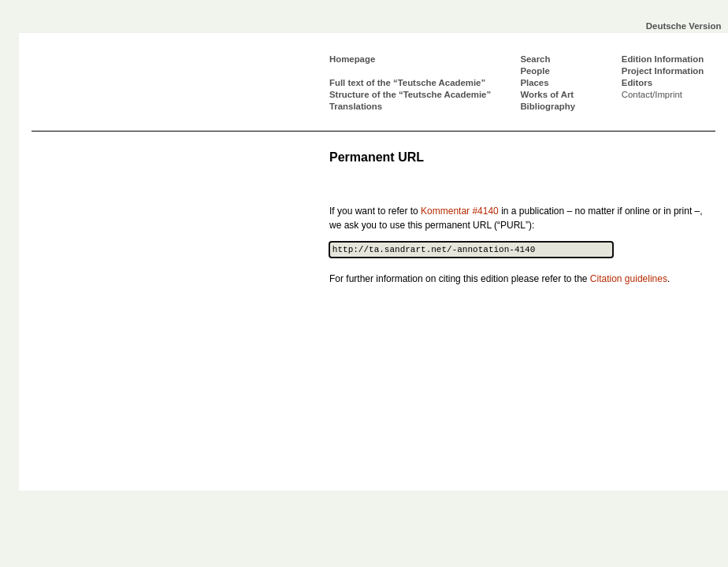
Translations (356, 106)
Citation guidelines (629, 279)
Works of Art (547, 94)
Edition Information (663, 59)
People (535, 71)
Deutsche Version (684, 26)
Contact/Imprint (652, 94)
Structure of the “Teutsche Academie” (410, 94)
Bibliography (548, 106)
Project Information (663, 71)
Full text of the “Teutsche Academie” (407, 83)
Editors (637, 83)
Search (535, 59)
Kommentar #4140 (460, 211)
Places (534, 83)
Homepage (352, 59)
